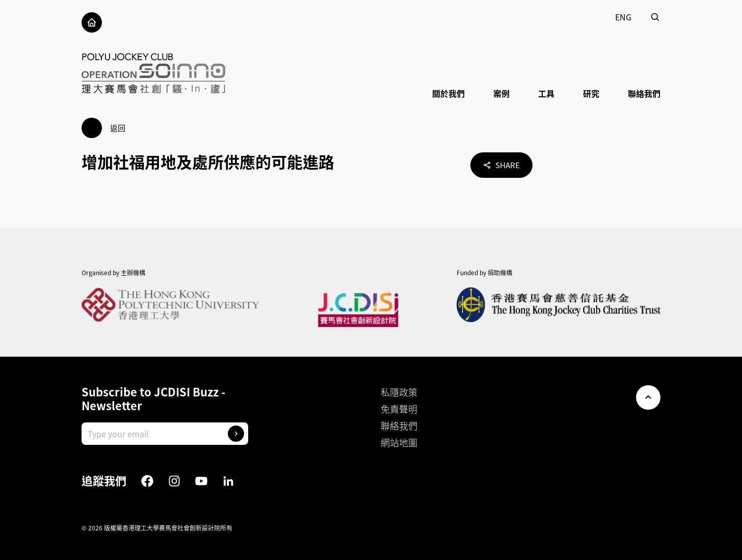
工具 (546, 93)
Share (501, 165)
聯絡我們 (644, 93)
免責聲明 (399, 409)
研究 (591, 93)
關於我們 (448, 93)
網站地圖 (399, 443)
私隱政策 (399, 392)
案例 (501, 93)
